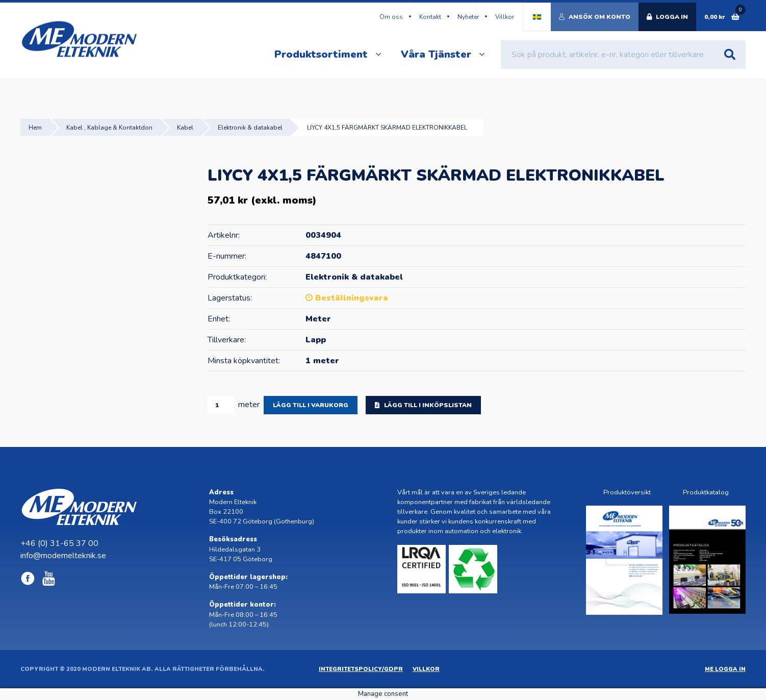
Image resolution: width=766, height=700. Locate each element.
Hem (35, 128)
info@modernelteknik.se (63, 556)
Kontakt (430, 17)
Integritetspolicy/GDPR (361, 669)
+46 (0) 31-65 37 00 (59, 543)
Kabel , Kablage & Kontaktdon (109, 128)
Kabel (185, 128)
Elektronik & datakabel (250, 128)
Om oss (391, 17)
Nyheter (468, 17)
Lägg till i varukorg (311, 405)
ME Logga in (725, 669)
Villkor (505, 17)
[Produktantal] (221, 405)
